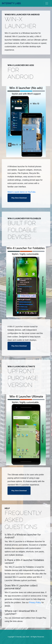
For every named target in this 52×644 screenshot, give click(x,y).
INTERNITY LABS (11, 3)
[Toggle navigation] (47, 3)
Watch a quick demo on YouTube (21, 192)
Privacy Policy (35, 603)
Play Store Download (19, 198)
